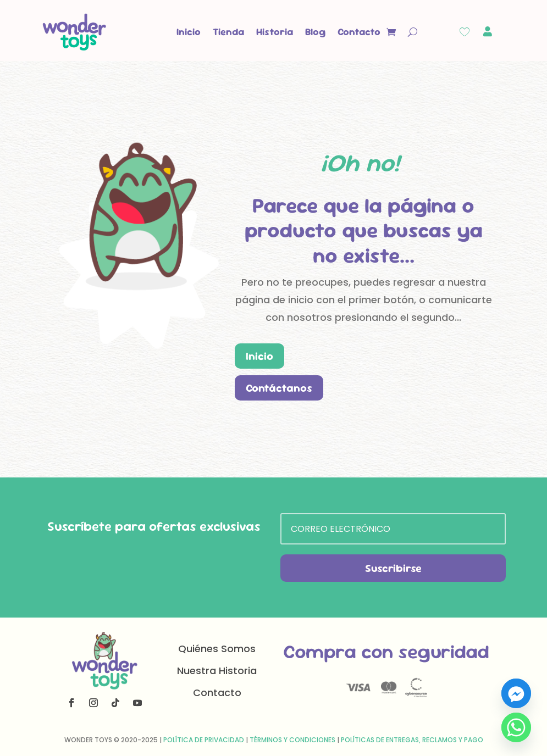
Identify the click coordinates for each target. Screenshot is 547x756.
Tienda (228, 32)
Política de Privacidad (204, 740)
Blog (315, 32)
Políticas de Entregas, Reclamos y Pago (412, 740)
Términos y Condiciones (292, 740)
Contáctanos (279, 388)
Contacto (359, 32)
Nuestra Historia (217, 671)
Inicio (189, 32)
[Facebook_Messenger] (516, 693)
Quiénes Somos (217, 649)
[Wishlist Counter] (465, 32)
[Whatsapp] (516, 727)
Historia (275, 32)
